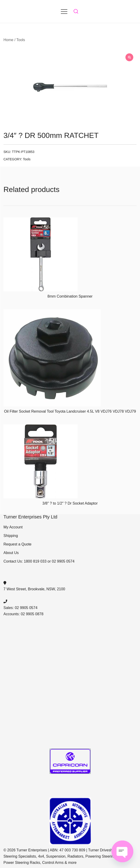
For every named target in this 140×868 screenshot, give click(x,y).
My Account (13, 527)
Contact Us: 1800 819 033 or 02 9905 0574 (39, 561)
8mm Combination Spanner (70, 296)
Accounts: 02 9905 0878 (23, 614)
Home (8, 40)
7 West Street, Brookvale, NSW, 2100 (34, 589)
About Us (11, 553)
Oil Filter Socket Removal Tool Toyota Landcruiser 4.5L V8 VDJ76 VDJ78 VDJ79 (70, 411)
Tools (21, 40)
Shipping (11, 536)
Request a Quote (17, 544)
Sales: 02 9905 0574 (20, 608)
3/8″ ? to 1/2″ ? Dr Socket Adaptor (70, 503)
